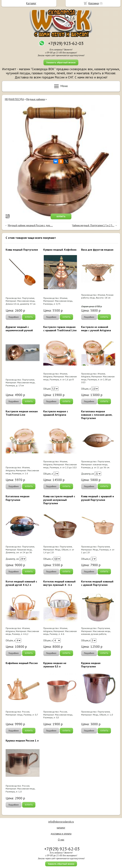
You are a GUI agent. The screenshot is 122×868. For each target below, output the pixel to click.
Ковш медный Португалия (22, 250)
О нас (61, 840)
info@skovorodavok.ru (61, 822)
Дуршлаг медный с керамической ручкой (19, 329)
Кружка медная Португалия (91, 665)
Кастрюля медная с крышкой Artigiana (56, 413)
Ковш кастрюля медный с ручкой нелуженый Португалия (59, 500)
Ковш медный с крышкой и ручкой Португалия (98, 498)
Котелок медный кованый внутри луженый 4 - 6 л (59, 583)
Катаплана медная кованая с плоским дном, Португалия (97, 415)
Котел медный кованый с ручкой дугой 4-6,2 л (21, 583)
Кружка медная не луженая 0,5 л (55, 665)
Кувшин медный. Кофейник (60, 250)
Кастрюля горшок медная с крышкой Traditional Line (60, 329)
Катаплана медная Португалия (18, 498)
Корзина (94, 3)
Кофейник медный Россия (22, 663)
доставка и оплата (61, 834)
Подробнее (14, 317)
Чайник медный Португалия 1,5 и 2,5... (93, 225)
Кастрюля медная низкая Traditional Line (22, 413)
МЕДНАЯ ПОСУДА (14, 99)
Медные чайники (36, 99)
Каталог (31, 3)
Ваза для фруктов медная (97, 250)
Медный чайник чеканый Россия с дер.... (30, 225)
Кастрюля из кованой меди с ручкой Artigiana (96, 329)
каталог (61, 828)
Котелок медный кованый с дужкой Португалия (97, 583)
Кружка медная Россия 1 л (22, 741)
